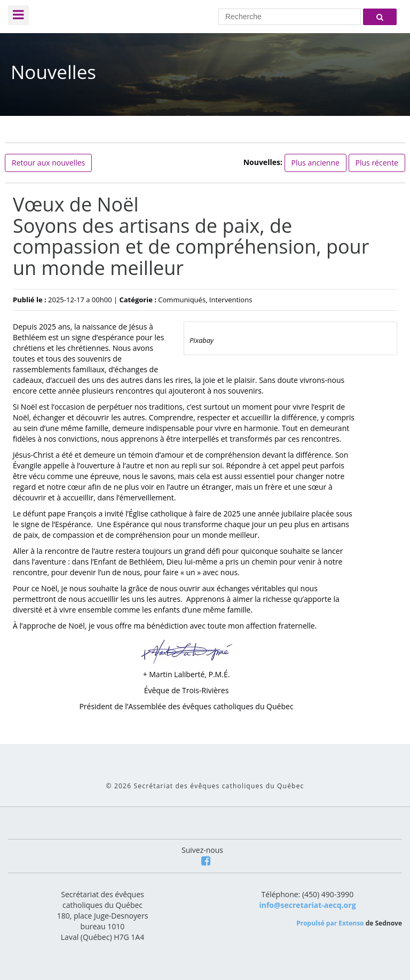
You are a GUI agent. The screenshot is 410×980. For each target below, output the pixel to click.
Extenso (351, 923)
